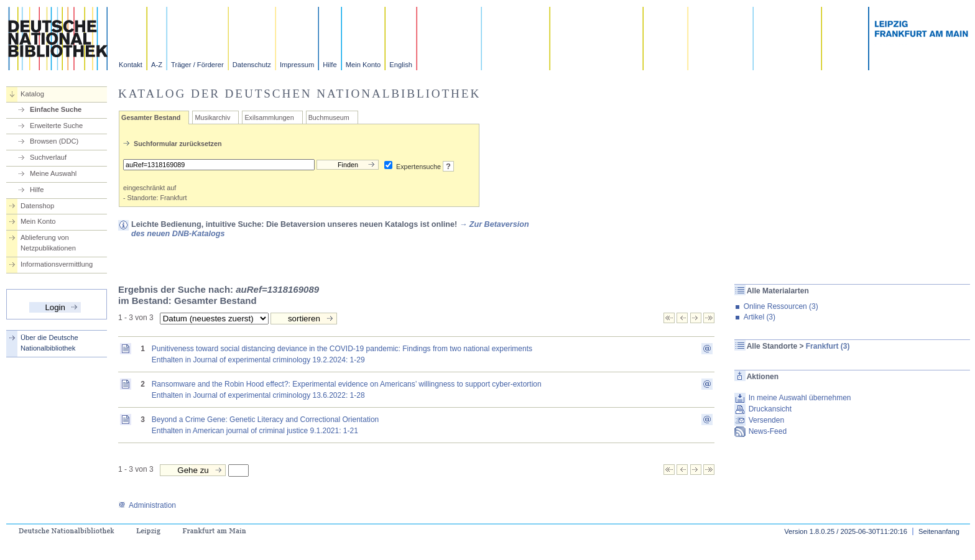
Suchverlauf (48, 157)
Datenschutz (252, 65)
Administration (147, 505)
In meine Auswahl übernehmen (800, 398)
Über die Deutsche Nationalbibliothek (49, 343)
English (401, 65)
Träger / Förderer (197, 65)
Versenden (766, 420)
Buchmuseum (329, 117)
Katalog (32, 94)
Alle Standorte (772, 346)
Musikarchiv (212, 117)
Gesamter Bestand (151, 117)
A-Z (157, 65)
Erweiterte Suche (56, 126)
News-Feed (768, 431)
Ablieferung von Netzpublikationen (48, 243)
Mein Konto (363, 65)
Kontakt (131, 65)
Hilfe (330, 65)
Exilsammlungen (269, 117)
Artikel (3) (760, 317)
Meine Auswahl (53, 173)
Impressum (297, 65)
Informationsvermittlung (57, 264)
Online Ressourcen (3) (781, 306)
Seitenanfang (939, 531)
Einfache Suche (56, 109)
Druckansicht (770, 409)
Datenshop (37, 206)
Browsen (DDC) (54, 141)
